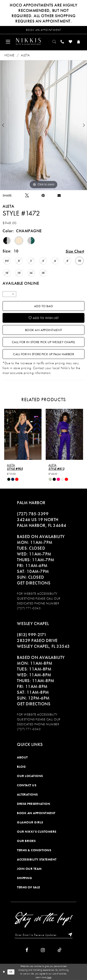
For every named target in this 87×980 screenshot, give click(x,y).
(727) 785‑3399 (33, 514)
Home (10, 55)
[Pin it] (43, 195)
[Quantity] (9, 294)
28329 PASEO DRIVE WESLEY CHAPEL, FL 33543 (43, 643)
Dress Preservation (34, 804)
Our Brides (26, 841)
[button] (8, 41)
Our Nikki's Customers (37, 832)
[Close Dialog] (4, 972)
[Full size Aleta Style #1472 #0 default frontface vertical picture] (43, 125)
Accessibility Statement (37, 859)
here (49, 977)
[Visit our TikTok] (60, 950)
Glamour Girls (30, 822)
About (22, 757)
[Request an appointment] (43, 30)
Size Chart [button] (75, 251)
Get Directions (34, 583)
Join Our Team (29, 869)
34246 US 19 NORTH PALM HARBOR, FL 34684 (42, 522)
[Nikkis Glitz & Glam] (28, 41)
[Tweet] (27, 195)
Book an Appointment (44, 330)
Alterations (27, 794)
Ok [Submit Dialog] (11, 972)
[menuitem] (8, 41)
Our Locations (30, 776)
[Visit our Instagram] (43, 950)
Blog (21, 767)
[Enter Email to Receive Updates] (44, 935)
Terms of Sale (29, 887)
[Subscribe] (69, 935)
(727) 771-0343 (29, 608)
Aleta (25, 55)
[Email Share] (59, 195)
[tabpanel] (43, 125)
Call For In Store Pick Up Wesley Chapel (44, 342)
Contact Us (27, 785)
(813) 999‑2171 (32, 635)
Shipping (24, 878)
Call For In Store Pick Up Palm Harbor (43, 354)
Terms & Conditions (34, 850)
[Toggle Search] (54, 41)
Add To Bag (44, 306)
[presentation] (23, 434)
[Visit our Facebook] (27, 950)
